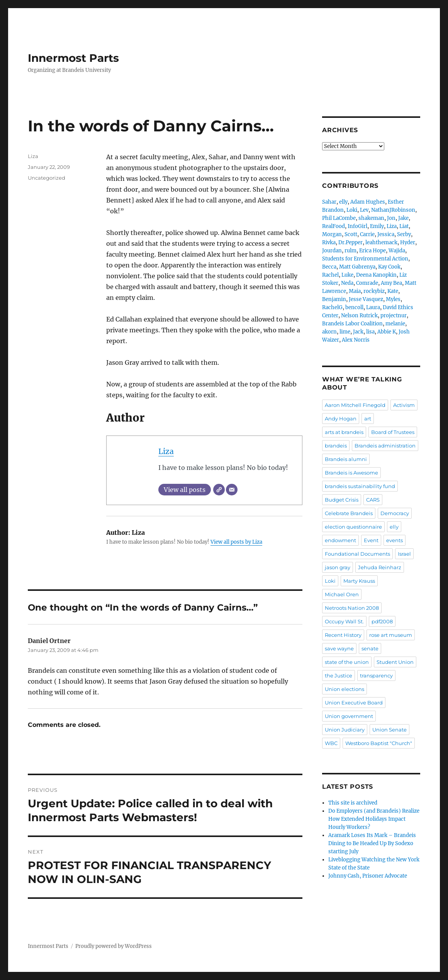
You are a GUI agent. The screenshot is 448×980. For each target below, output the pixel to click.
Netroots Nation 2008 (352, 608)
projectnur (394, 316)
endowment (340, 540)
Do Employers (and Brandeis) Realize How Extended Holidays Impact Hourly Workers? (374, 819)
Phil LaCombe (339, 218)
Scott (351, 234)
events (395, 540)
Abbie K (387, 332)
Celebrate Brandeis (349, 513)
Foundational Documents (357, 554)
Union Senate (389, 730)
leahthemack (381, 242)
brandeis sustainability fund (360, 486)
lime (345, 332)
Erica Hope (372, 251)
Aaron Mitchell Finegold (355, 405)
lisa (370, 332)
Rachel (330, 275)
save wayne (339, 648)
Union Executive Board (354, 703)
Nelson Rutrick (359, 316)
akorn (329, 332)
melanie (395, 324)
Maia (355, 291)
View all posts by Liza (236, 542)
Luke (347, 275)
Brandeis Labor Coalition (352, 324)
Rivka (329, 242)
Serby (404, 234)
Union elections (344, 689)
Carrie (367, 234)
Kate (393, 291)
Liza (166, 451)
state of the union (347, 662)
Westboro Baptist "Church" (379, 743)
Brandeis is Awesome (351, 473)
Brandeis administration (385, 446)
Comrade (367, 283)
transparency (376, 675)
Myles (393, 299)
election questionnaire (353, 527)
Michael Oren (342, 594)
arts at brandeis (344, 432)
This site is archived (353, 803)
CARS (373, 500)
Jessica (386, 234)
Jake (403, 218)
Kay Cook (389, 267)
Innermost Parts (73, 58)
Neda (347, 283)
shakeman (371, 218)
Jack (358, 332)
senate (370, 648)
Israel (404, 554)
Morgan (332, 234)
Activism (404, 405)
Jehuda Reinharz (380, 567)
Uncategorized (47, 178)
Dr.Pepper (350, 242)
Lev (364, 210)
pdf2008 (382, 621)
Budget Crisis (342, 500)
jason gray (338, 567)
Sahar (329, 202)
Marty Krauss (359, 581)
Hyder (408, 242)
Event (371, 540)
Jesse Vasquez (366, 299)
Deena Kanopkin (376, 275)
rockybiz (374, 291)
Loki (352, 210)
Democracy (395, 513)
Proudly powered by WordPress (114, 946)
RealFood (333, 226)
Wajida (397, 251)
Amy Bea (391, 283)
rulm (350, 251)
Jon (391, 218)
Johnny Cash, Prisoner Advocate (368, 876)
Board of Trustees (393, 432)
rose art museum (391, 635)
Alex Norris (356, 340)
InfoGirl (357, 226)
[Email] (232, 490)
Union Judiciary (345, 730)
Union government (349, 716)
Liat (404, 226)
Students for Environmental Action (365, 259)
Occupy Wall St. (344, 621)
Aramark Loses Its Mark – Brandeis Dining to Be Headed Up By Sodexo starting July (372, 843)
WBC (331, 743)
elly (343, 202)
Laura (373, 307)
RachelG (332, 307)
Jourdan (332, 251)
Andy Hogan (341, 419)
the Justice (339, 675)
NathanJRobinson (393, 210)
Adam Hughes (368, 202)
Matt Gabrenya (357, 267)
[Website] (219, 490)
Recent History (343, 635)
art (368, 419)
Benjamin (334, 299)
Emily (377, 226)
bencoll (354, 307)
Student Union (395, 662)
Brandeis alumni (346, 459)
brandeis (336, 446)
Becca (329, 267)
